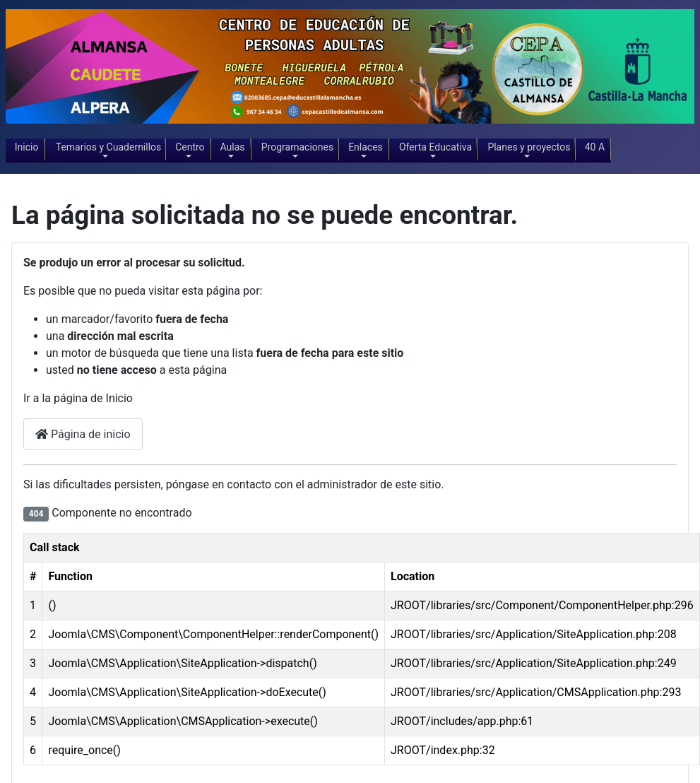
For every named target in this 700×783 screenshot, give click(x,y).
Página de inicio (83, 434)
